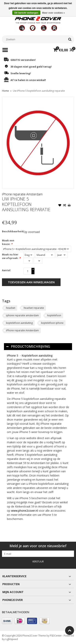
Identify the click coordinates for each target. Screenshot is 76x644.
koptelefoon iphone (52, 323)
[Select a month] (45, 255)
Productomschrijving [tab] (28, 346)
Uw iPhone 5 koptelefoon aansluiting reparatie (39, 91)
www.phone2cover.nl (25, 511)
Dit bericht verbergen (26, 13)
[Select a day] (29, 255)
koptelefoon (54, 315)
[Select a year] (62, 255)
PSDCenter (56, 636)
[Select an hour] (28, 261)
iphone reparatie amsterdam (22, 315)
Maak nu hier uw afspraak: (11, 256)
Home (5, 91)
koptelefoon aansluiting (19, 323)
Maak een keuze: (8, 242)
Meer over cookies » (54, 13)
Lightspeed (12, 639)
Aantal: (7, 270)
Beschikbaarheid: (12, 231)
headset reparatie (34, 308)
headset (11, 308)
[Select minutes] (38, 261)
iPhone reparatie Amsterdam (22, 194)
